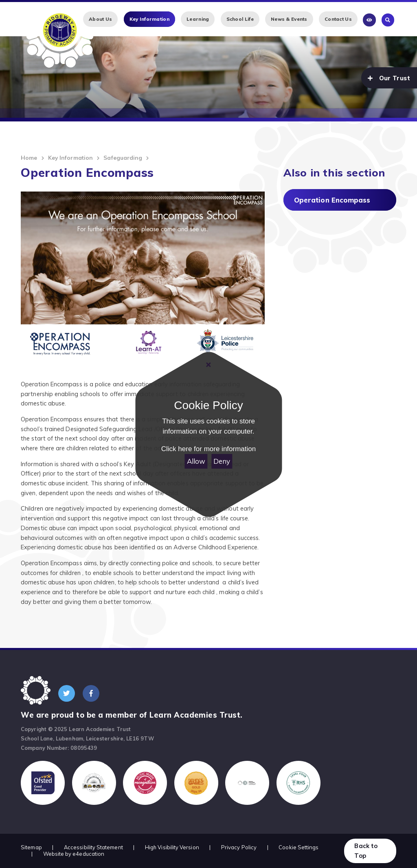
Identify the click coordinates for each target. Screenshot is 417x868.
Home (29, 158)
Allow (196, 461)
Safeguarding (123, 158)
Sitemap (31, 847)
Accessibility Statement (93, 847)
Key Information (70, 158)
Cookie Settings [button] (298, 847)
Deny (222, 461)
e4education (88, 854)
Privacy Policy (239, 847)
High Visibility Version (172, 847)
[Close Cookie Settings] (208, 365)
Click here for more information (208, 449)
